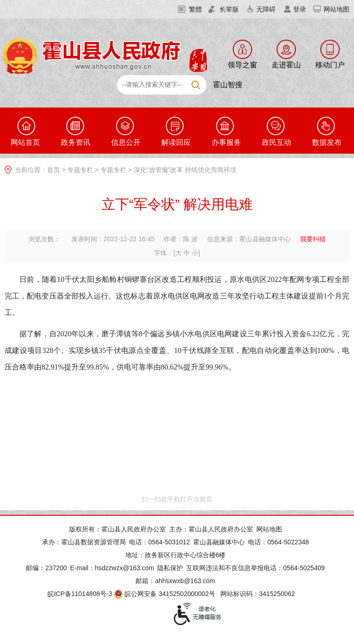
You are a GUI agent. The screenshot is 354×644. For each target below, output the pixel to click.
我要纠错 (313, 239)
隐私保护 (170, 568)
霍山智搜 (228, 85)
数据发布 (327, 142)
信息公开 (126, 142)
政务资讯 (76, 142)
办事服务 (226, 142)
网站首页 (25, 142)
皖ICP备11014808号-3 (80, 594)
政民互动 (277, 142)
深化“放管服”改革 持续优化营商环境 (185, 170)
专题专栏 (80, 170)
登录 (300, 9)
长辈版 (229, 9)
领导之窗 (242, 65)
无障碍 (266, 9)
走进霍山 (286, 65)
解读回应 (176, 142)
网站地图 (336, 9)
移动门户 (330, 65)
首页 (53, 170)
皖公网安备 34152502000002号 (165, 594)
